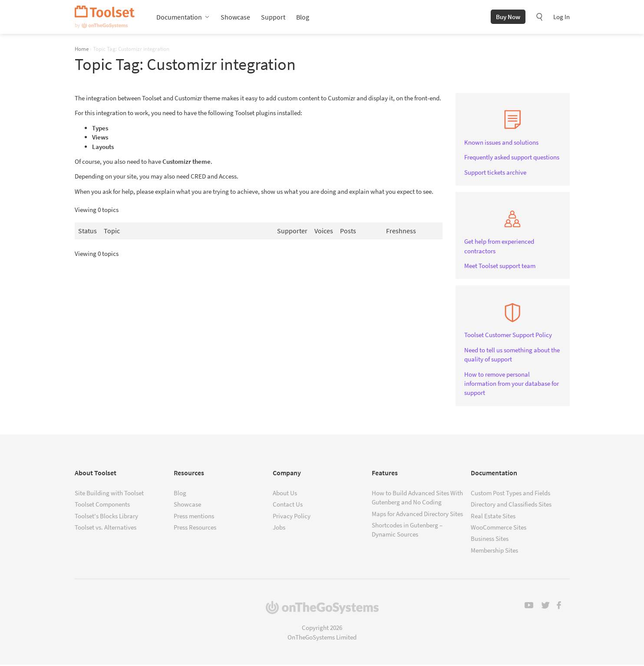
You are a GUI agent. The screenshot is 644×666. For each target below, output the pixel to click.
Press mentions (194, 517)
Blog (303, 17)
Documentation (179, 17)
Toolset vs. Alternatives (106, 528)
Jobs (279, 528)
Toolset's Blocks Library (106, 517)
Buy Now (508, 17)
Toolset (105, 17)
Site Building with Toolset (109, 494)
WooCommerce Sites (499, 528)
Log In (561, 17)
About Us (285, 494)
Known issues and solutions (501, 143)
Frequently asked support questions (512, 158)
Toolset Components (102, 505)
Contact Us (288, 505)
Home (82, 50)
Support (273, 17)
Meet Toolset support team (500, 267)
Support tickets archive (495, 173)
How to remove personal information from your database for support (512, 384)
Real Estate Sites (493, 517)
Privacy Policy (292, 517)
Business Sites (490, 540)
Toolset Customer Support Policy (508, 336)
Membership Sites (494, 551)
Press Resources (195, 528)
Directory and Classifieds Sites (511, 505)
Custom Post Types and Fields (510, 494)
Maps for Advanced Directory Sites (417, 515)
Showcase (235, 17)
